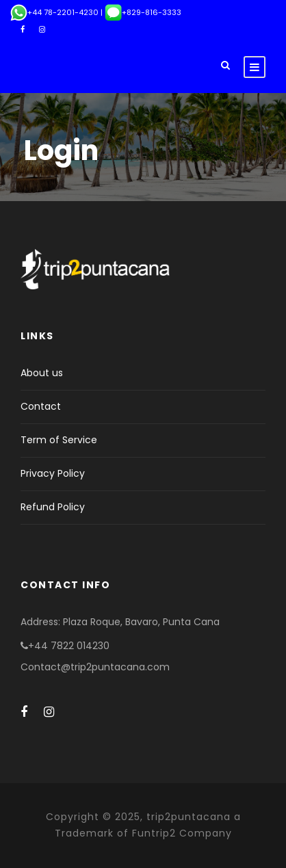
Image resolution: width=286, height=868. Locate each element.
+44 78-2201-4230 (54, 12)
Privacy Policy (53, 473)
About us (42, 373)
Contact (41, 406)
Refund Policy (53, 507)
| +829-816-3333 (140, 12)
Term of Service (59, 440)
